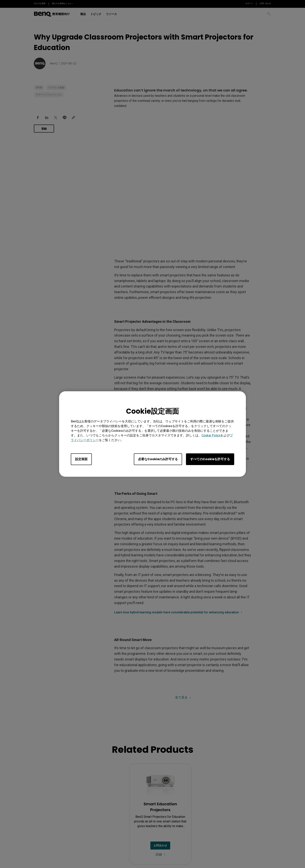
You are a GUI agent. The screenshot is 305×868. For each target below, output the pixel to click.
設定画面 (81, 459)
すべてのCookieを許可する (210, 459)
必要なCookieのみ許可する (158, 459)
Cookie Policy (211, 435)
